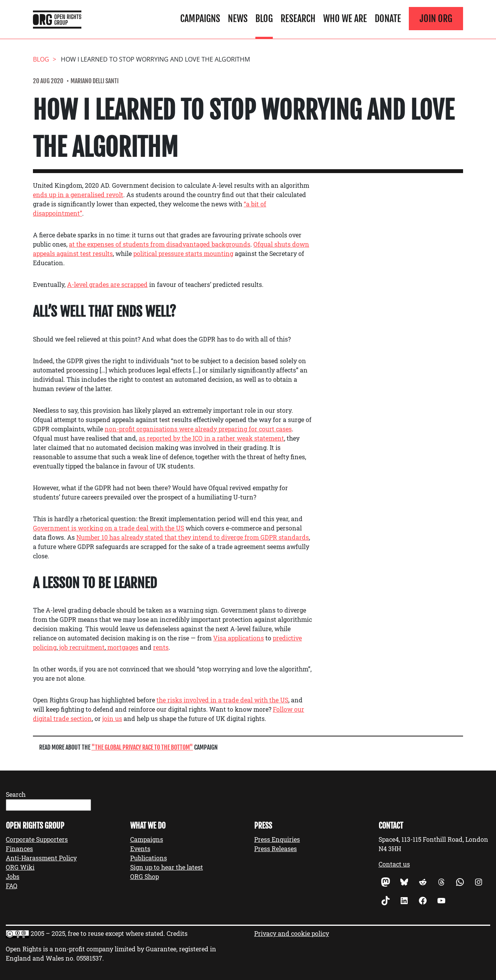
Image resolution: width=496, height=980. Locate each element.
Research (298, 19)
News (238, 19)
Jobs (13, 876)
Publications (149, 858)
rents (161, 647)
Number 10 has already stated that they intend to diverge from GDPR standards (193, 537)
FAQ (12, 886)
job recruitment (81, 647)
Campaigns (200, 19)
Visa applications (239, 638)
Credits (177, 933)
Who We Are (345, 19)
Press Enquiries (277, 839)
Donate (388, 19)
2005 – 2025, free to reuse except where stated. (98, 933)
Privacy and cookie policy (292, 933)
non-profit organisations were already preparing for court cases (198, 429)
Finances (19, 849)
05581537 (89, 958)
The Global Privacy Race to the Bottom (142, 747)
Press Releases (276, 849)
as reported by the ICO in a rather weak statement (211, 438)
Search (16, 794)
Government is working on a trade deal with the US (108, 528)
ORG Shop (145, 876)
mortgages (122, 647)
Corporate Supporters (37, 839)
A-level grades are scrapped (107, 284)
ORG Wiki (20, 867)
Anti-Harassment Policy (41, 858)
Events (140, 849)
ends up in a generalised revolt (78, 195)
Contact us (394, 864)
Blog (264, 19)
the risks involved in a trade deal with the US (222, 700)
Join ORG (436, 19)
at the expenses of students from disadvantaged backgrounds (160, 244)
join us (112, 718)
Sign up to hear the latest (167, 867)
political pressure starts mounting (183, 253)
